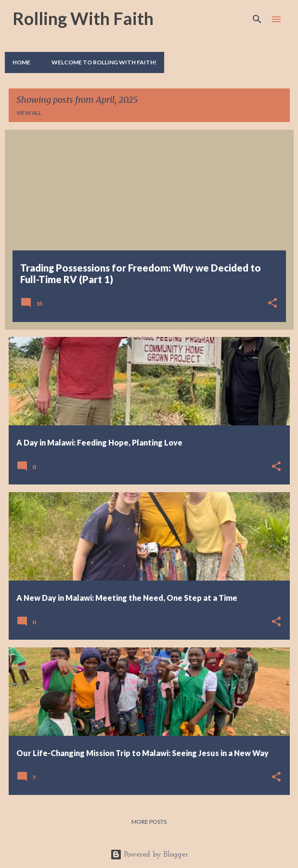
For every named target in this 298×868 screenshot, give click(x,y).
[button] (272, 304)
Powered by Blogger (149, 855)
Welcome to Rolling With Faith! (104, 62)
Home (21, 62)
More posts (149, 822)
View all (29, 113)
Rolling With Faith (83, 18)
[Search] (257, 19)
